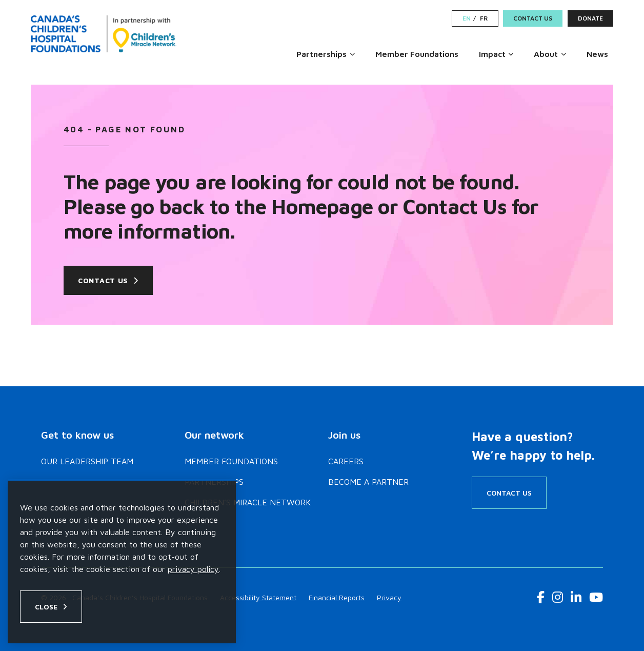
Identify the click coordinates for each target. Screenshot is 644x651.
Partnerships (321, 54)
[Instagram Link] (558, 597)
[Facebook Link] (541, 597)
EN (467, 18)
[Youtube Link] (596, 597)
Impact (492, 54)
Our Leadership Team (87, 461)
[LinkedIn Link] (576, 597)
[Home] (104, 34)
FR (484, 18)
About (546, 54)
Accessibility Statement (258, 597)
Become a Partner (368, 482)
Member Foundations (417, 54)
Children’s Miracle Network (248, 502)
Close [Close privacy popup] (46, 607)
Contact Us (533, 18)
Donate (590, 18)
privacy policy (193, 569)
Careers (346, 461)
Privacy (389, 597)
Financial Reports (337, 597)
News (597, 54)
